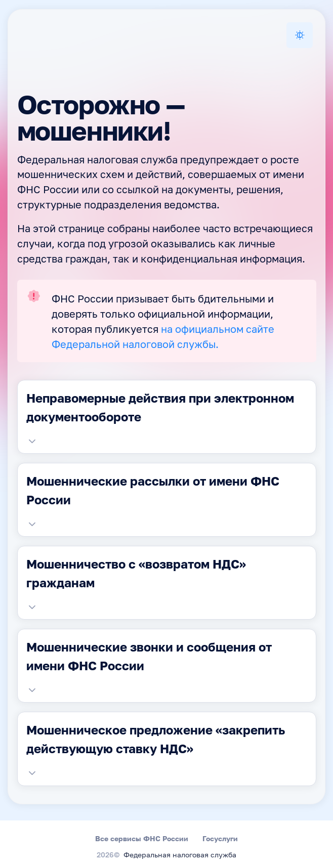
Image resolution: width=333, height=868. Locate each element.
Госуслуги (220, 838)
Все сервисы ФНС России (142, 838)
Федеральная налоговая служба (180, 855)
